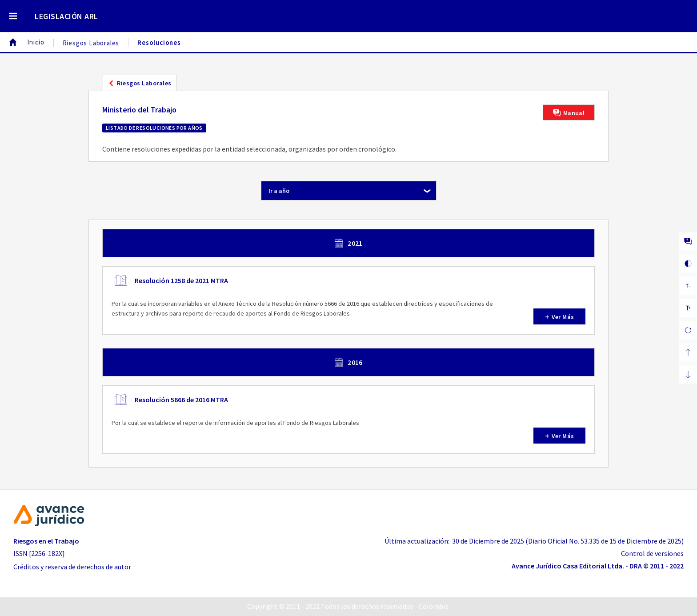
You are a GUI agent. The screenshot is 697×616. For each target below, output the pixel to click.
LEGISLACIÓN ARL (66, 16)
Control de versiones (652, 553)
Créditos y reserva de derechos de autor (72, 567)
